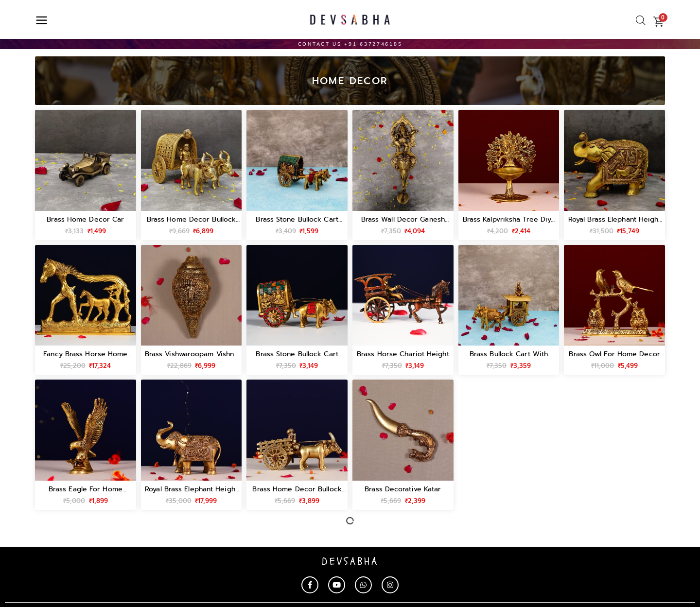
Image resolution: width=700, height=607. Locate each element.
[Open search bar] (641, 20)
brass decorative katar (403, 489)
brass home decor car (85, 219)
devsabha (350, 562)
